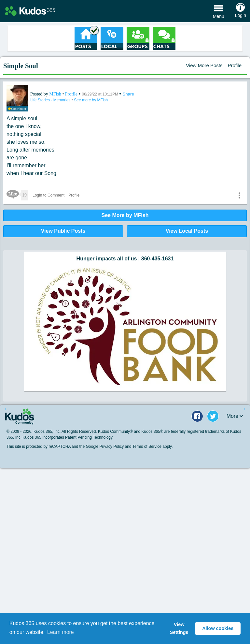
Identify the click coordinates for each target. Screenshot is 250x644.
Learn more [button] (61, 632)
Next (243, 409)
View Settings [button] (179, 628)
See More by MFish (125, 215)
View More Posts (204, 65)
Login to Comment (49, 195)
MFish (56, 94)
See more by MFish (91, 100)
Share (128, 94)
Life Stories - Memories (51, 100)
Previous (7, 409)
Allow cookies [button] (218, 628)
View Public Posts (63, 231)
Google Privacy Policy (105, 446)
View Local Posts (187, 231)
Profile (235, 65)
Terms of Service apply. (153, 446)
